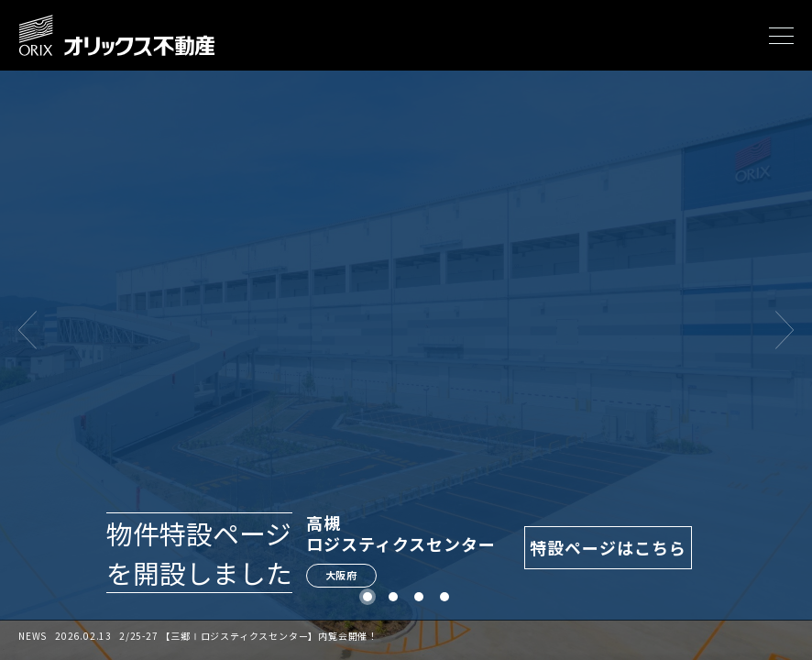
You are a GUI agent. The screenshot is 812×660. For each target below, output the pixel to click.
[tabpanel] (406, 330)
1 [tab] (368, 598)
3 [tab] (419, 598)
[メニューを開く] (781, 36)
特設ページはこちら (609, 547)
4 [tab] (445, 598)
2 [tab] (394, 598)
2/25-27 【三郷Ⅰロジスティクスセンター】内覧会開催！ (248, 636)
